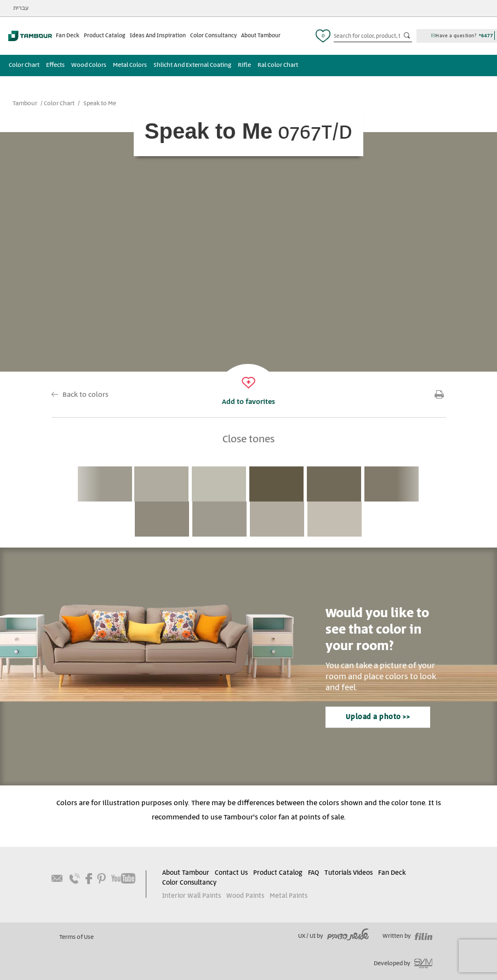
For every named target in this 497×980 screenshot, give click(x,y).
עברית (21, 8)
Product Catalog (105, 36)
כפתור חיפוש (408, 36)
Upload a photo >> (378, 717)
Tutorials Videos (349, 873)
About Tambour (261, 36)
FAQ (313, 873)
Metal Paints (289, 896)
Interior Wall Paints (192, 896)
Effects (55, 65)
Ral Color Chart (278, 65)
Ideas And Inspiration (158, 36)
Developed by (403, 964)
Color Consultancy (213, 36)
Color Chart (24, 65)
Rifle (244, 65)
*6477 (486, 36)
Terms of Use (76, 937)
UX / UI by (333, 936)
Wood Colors (89, 65)
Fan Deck (68, 36)
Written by (407, 936)
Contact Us (231, 873)
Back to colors (85, 395)
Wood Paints (245, 896)
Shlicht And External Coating (192, 65)
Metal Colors (130, 65)
